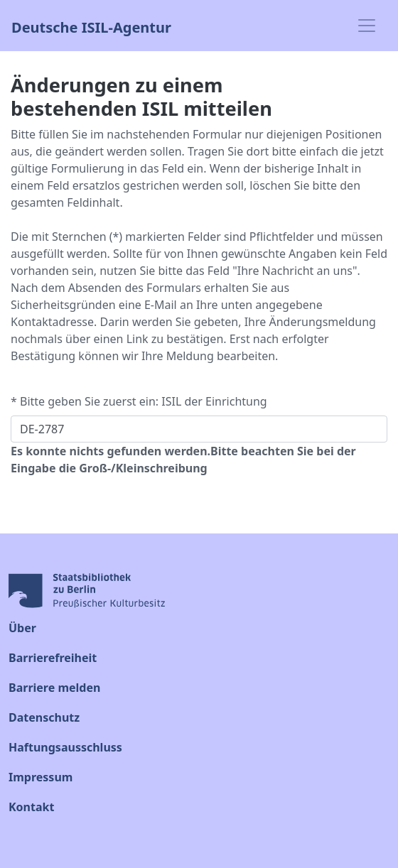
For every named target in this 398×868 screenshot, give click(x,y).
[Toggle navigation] (367, 26)
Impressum (41, 777)
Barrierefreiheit (53, 658)
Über (22, 628)
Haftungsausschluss (65, 747)
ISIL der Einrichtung (214, 401)
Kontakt (31, 807)
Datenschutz (44, 717)
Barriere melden (54, 688)
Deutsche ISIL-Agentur (91, 26)
